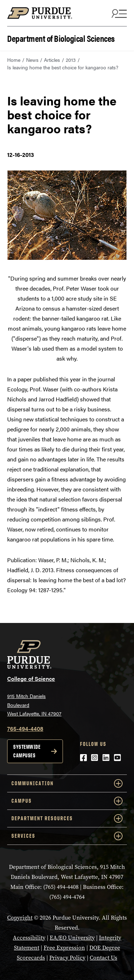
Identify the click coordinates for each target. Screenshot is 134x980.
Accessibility (29, 938)
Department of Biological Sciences (61, 38)
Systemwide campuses (27, 751)
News (32, 60)
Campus (67, 801)
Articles (52, 60)
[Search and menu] (118, 13)
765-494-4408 (25, 729)
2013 (71, 60)
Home (14, 60)
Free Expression (64, 948)
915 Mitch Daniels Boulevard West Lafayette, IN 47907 (34, 705)
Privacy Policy (67, 958)
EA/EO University (72, 938)
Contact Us (103, 958)
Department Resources (67, 818)
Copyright (20, 918)
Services (67, 836)
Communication (67, 783)
